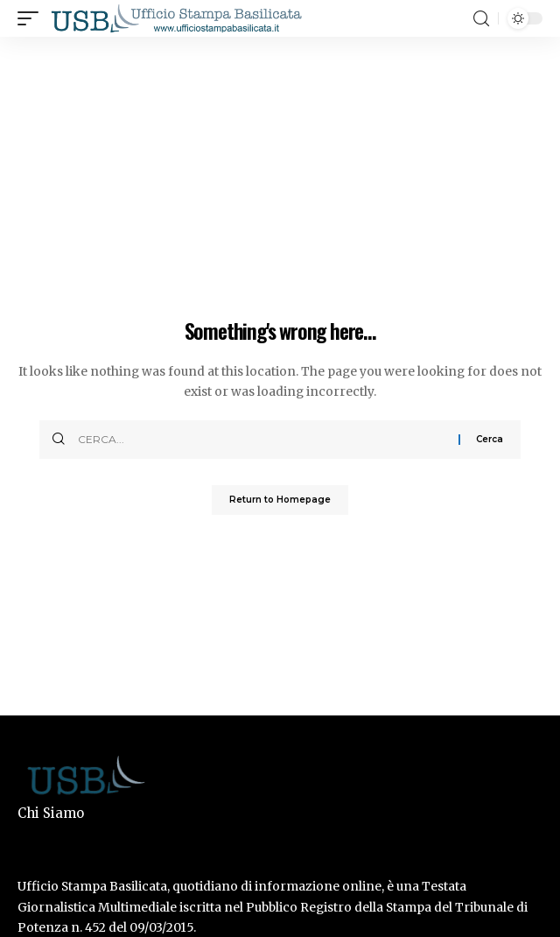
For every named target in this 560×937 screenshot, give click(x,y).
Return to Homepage (280, 500)
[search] (481, 19)
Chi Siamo (51, 813)
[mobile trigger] (32, 18)
